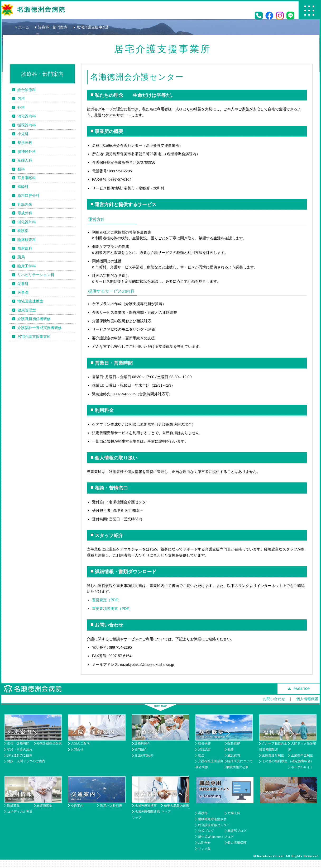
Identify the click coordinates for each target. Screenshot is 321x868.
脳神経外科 (27, 151)
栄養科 (23, 284)
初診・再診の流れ (20, 750)
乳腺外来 (25, 204)
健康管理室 (27, 310)
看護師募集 (44, 806)
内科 (21, 98)
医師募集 (13, 806)
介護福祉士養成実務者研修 (40, 328)
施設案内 (234, 755)
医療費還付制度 (273, 755)
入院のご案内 (80, 743)
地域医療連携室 (30, 301)
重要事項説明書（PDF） (112, 609)
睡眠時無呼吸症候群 (212, 819)
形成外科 (25, 213)
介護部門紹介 (144, 755)
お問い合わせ (274, 699)
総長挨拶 (204, 743)
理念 (201, 755)
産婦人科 (25, 160)
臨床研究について (240, 761)
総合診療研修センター (214, 825)
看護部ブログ (237, 831)
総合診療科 (27, 90)
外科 (21, 107)
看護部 (23, 231)
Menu (309, 10)
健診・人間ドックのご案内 (26, 761)
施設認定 (204, 750)
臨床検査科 (27, 240)
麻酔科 (23, 187)
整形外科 (25, 143)
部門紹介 (141, 750)
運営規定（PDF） (107, 600)
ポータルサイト (302, 767)
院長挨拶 (234, 743)
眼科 (21, 169)
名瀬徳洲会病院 (33, 10)
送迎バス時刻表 (111, 806)
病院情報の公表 (237, 767)
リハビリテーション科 (36, 275)
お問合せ (77, 750)
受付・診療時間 (18, 743)
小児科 (23, 134)
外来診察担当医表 (49, 743)
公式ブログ (206, 831)
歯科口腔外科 (28, 196)
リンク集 (204, 849)
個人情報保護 (307, 699)
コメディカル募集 (20, 812)
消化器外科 (27, 222)
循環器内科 (27, 125)
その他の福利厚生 (275, 761)
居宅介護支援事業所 (34, 336)
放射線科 (25, 248)
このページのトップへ (299, 689)
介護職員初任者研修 (34, 319)
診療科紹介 (142, 743)
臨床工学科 (27, 266)
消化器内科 (27, 116)
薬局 (21, 257)
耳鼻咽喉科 (27, 178)
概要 (231, 750)
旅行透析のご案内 (20, 755)
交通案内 (77, 806)
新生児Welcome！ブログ (216, 837)
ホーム (24, 27)
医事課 (23, 292)
